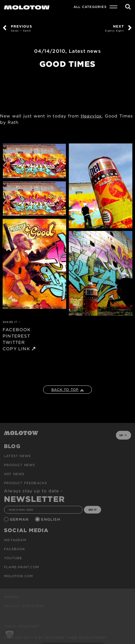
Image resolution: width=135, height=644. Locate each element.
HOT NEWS (14, 474)
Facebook (15, 549)
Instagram (15, 540)
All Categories (90, 7)
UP (123, 435)
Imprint (12, 597)
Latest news (85, 51)
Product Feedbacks (26, 483)
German (20, 519)
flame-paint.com (21, 567)
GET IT (93, 510)
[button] (10, 634)
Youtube (13, 558)
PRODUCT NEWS (20, 465)
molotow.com (18, 576)
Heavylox (91, 116)
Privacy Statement (24, 606)
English (51, 519)
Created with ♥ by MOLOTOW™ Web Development (55, 638)
